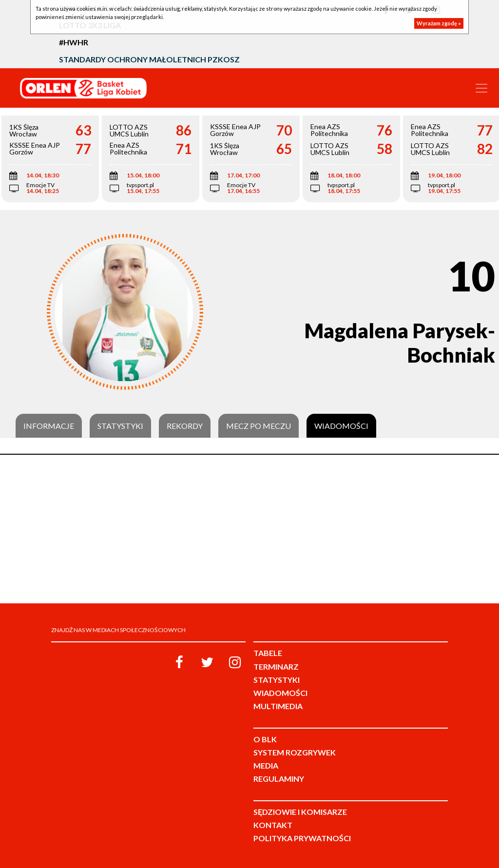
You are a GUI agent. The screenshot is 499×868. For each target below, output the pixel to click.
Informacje (49, 426)
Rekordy (185, 426)
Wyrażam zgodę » (439, 23)
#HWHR (74, 42)
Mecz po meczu (259, 426)
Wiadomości (341, 426)
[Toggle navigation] (481, 88)
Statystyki (120, 426)
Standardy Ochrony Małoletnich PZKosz (149, 59)
